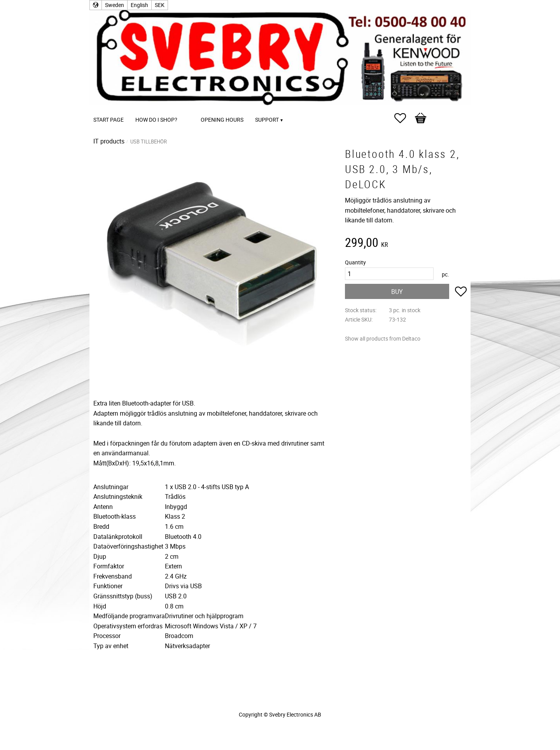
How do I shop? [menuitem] (156, 120)
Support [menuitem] (267, 120)
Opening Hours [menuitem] (222, 120)
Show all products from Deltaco (383, 338)
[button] (404, 118)
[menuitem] (191, 109)
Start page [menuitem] (108, 120)
